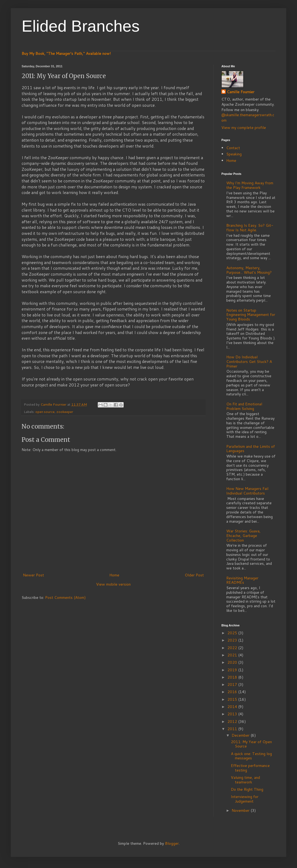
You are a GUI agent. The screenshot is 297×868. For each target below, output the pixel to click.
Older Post (194, 575)
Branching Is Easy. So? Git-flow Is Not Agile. (250, 228)
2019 (233, 670)
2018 (233, 677)
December (241, 735)
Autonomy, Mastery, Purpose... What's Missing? (249, 270)
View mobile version (113, 584)
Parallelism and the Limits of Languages (251, 449)
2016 (233, 692)
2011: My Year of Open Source (251, 744)
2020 (233, 662)
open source (45, 412)
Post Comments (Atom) (65, 597)
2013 (233, 714)
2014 (233, 707)
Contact (233, 148)
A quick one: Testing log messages (251, 756)
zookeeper (65, 412)
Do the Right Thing (247, 789)
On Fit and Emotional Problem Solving (244, 406)
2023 (233, 640)
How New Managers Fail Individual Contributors (247, 491)
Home (114, 575)
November (241, 810)
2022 (233, 648)
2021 (233, 655)
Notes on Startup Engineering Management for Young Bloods (251, 315)
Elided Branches (81, 26)
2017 (233, 685)
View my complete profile (244, 128)
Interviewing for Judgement (245, 799)
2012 (233, 722)
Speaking (234, 154)
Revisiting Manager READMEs (242, 580)
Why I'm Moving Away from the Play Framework (250, 185)
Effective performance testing (250, 768)
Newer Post (33, 575)
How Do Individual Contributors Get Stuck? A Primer (249, 362)
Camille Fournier (241, 92)
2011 (233, 729)
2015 (233, 699)
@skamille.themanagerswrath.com (248, 118)
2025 (233, 633)
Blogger (172, 843)
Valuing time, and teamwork (245, 780)
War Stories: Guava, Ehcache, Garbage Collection (243, 536)
